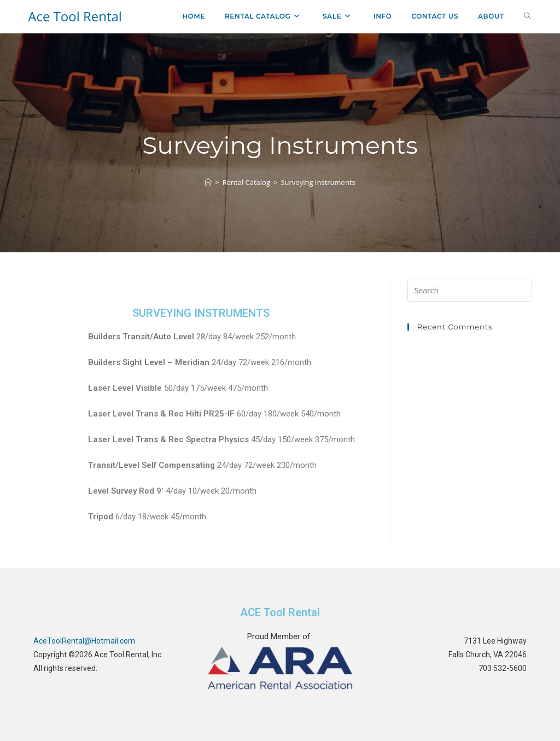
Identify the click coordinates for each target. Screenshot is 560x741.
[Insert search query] (470, 291)
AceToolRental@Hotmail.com (84, 641)
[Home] (208, 182)
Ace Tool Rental (75, 16)
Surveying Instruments (318, 182)
